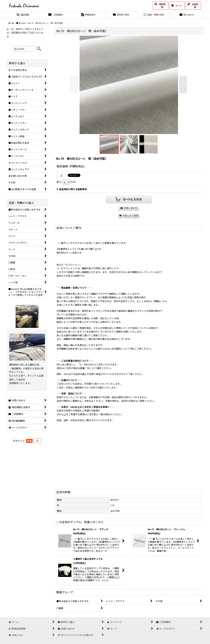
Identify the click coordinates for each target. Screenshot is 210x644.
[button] (160, 6)
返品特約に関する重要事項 (72, 189)
